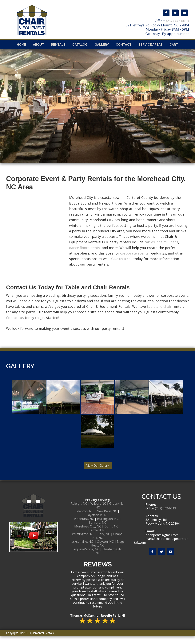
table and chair (159, 314)
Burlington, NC (108, 527)
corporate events (134, 261)
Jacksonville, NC (82, 549)
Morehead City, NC (88, 534)
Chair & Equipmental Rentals (61, 19)
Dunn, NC (111, 534)
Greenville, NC (110, 513)
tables (150, 250)
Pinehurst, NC (84, 527)
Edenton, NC (85, 519)
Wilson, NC (98, 511)
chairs (162, 250)
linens (173, 250)
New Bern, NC (107, 519)
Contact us (15, 325)
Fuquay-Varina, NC (86, 557)
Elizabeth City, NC (109, 559)
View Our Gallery (98, 473)
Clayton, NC (105, 549)
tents (96, 255)
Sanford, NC (98, 530)
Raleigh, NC (79, 511)
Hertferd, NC (97, 538)
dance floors (79, 255)
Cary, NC (104, 542)
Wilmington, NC (83, 542)
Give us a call (122, 266)
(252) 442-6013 (177, 21)
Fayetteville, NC (98, 523)
